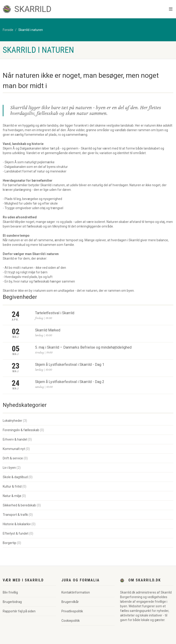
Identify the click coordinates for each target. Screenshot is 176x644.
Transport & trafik (15, 515)
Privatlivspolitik (72, 611)
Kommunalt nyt (14, 449)
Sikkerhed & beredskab (19, 505)
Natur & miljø (12, 496)
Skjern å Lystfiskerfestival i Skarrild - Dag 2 (70, 382)
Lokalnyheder (12, 421)
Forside (8, 30)
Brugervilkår (70, 602)
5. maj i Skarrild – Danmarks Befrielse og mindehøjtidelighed (83, 347)
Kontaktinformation (76, 592)
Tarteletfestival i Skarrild (55, 313)
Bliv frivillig (10, 592)
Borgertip (10, 543)
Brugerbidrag (12, 602)
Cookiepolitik (71, 621)
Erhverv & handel (15, 439)
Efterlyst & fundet (16, 533)
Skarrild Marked (48, 330)
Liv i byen (9, 468)
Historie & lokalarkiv (17, 524)
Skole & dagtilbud (15, 477)
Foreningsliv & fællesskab (21, 430)
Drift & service (13, 458)
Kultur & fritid (12, 486)
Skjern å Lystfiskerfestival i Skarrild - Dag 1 (70, 365)
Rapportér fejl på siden (19, 611)
